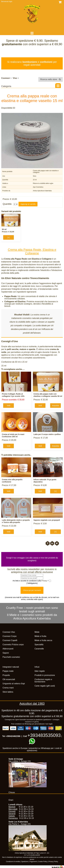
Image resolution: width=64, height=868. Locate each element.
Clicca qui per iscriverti (32, 590)
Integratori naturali (11, 667)
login (11, 2)
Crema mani (8, 688)
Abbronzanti (8, 649)
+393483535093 (44, 735)
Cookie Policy (43, 862)
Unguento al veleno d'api (14, 684)
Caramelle (39, 649)
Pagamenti (33, 862)
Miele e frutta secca (43, 640)
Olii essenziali (9, 679)
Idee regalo (40, 671)
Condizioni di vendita (13, 862)
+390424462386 (13, 736)
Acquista (55, 406)
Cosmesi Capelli (10, 640)
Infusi (37, 667)
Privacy (45, 581)
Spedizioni (25, 862)
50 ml (4, 229)
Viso (15, 78)
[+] (9, 237)
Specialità (39, 645)
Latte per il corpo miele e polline (47, 434)
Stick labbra (8, 692)
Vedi (8, 406)
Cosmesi (6, 78)
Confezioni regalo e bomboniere (43, 681)
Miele (37, 632)
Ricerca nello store (51, 79)
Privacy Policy (53, 862)
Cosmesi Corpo (10, 636)
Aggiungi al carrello (28, 204)
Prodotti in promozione (45, 675)
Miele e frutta (40, 636)
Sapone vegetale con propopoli (47, 520)
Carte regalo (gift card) (45, 686)
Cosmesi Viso (9, 632)
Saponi (6, 653)
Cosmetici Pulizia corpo (13, 645)
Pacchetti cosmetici (11, 657)
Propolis (6, 675)
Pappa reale (8, 671)
